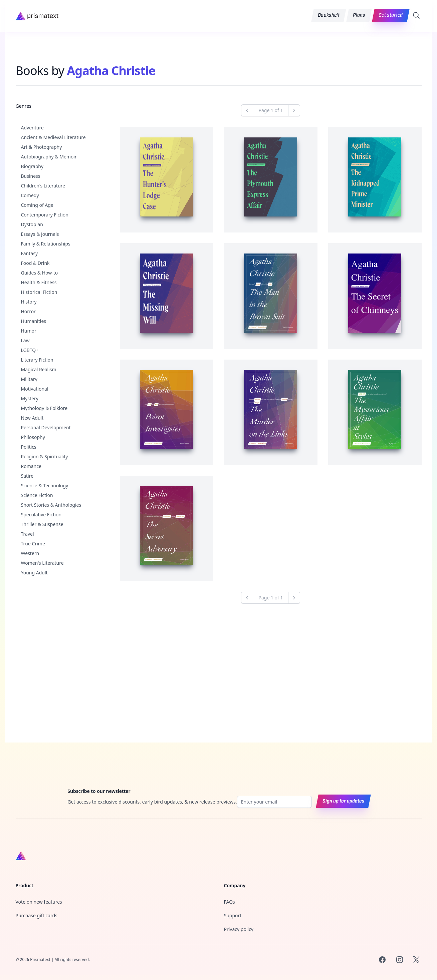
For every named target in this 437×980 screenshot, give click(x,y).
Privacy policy (239, 934)
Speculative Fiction (41, 515)
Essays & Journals (40, 234)
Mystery (30, 398)
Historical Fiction (39, 292)
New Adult (32, 418)
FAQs (230, 907)
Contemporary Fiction (45, 215)
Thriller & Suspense (42, 524)
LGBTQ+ (30, 350)
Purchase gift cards (37, 920)
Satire (27, 476)
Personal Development (46, 427)
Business (31, 176)
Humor (29, 331)
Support (233, 920)
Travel (28, 534)
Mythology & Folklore (44, 408)
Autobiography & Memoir (49, 157)
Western (30, 553)
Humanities (34, 321)
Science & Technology (45, 485)
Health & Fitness (39, 282)
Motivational (35, 389)
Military (29, 379)
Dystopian (32, 224)
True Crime (33, 544)
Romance (31, 466)
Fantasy (30, 253)
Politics (29, 447)
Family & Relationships (46, 244)
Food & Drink (35, 263)
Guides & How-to (40, 273)
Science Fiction (37, 495)
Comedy (30, 195)
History (29, 302)
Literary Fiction (37, 360)
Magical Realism (39, 369)
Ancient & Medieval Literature (53, 137)
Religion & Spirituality (45, 456)
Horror (28, 311)
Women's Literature (42, 563)
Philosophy (33, 437)
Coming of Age (37, 205)
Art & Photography (42, 147)
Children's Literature (43, 186)
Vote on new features (39, 907)
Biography (32, 166)
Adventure (32, 128)
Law (25, 340)
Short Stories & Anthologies (51, 505)
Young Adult (34, 573)
